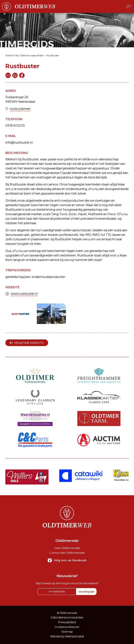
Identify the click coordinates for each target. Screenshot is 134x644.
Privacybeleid (67, 622)
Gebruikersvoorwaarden (67, 617)
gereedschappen (18, 277)
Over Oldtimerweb (67, 548)
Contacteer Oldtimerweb (67, 553)
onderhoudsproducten (48, 277)
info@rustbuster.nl (19, 143)
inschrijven (86, 592)
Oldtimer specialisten (32, 55)
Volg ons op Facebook (70, 560)
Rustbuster (53, 55)
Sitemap (67, 632)
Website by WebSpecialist (67, 636)
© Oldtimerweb (67, 613)
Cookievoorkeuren (67, 627)
